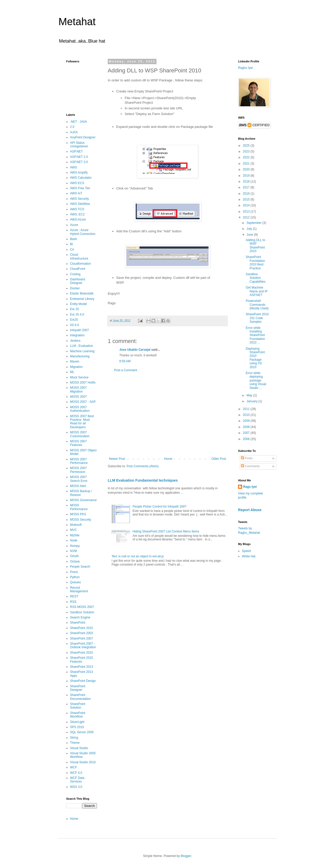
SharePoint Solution (78, 706)
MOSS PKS (78, 514)
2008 (247, 427)
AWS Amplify (79, 173)
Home (168, 459)
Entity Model (78, 304)
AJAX (74, 132)
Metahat (77, 22)
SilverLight (77, 722)
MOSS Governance (83, 500)
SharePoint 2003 (81, 633)
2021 (247, 164)
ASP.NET (76, 151)
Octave (75, 561)
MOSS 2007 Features (78, 443)
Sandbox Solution (82, 612)
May (250, 395)
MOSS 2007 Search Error (79, 479)
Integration (77, 335)
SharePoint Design (83, 681)
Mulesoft (76, 525)
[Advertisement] (167, 415)
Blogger (186, 856)
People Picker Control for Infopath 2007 (160, 507)
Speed (246, 551)
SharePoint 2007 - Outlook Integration (83, 645)
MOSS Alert (78, 486)
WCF (73, 767)
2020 (247, 169)
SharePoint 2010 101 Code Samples (257, 318)
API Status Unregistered (79, 145)
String (74, 738)
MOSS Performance (79, 507)
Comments (250, 466)
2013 (247, 212)
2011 (247, 409)
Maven (75, 361)
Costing (75, 274)
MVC (73, 530)
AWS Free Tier (80, 188)
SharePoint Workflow (78, 715)
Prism (74, 572)
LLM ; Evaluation (81, 346)
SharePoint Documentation (80, 697)
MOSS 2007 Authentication (80, 409)
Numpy (75, 546)
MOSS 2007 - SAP (83, 402)
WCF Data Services (77, 780)
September (254, 223)
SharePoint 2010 (81, 628)
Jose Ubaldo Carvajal (135, 350)
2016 (247, 194)
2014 (247, 205)
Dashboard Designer (78, 281)
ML (72, 372)
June (250, 235)
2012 (247, 217)
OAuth (74, 556)
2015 (247, 199)
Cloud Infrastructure (79, 256)
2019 (247, 176)
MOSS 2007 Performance (79, 461)
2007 (247, 433)
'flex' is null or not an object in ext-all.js (138, 556)
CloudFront (78, 269)
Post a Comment (126, 370)
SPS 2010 (77, 727)
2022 (247, 157)
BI (71, 244)
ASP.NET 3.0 (79, 162)
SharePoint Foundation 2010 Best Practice (255, 263)
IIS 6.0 (75, 325)
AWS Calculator (81, 178)
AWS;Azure (78, 220)
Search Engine (80, 617)
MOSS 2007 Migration (78, 389)
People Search (80, 567)
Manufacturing (80, 356)
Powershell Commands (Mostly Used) (257, 305)
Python (75, 577)
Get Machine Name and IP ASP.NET (257, 291)
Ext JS (75, 309)
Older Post (219, 459)
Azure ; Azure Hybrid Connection (83, 232)
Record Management (79, 589)
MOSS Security (81, 520)
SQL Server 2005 (82, 732)
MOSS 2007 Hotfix (83, 383)
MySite (75, 535)
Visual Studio (79, 748)
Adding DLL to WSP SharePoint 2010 (255, 246)
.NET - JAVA (78, 122)
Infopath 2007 (79, 330)
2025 (247, 146)
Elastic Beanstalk (82, 293)
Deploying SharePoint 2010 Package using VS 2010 (255, 358)
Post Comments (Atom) (142, 466)
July (250, 229)
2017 (247, 187)
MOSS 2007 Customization (80, 434)
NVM (73, 551)
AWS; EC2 (77, 214)
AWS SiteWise (80, 204)
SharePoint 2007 (81, 638)
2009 (247, 421)
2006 (247, 439)
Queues (75, 582)
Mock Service (79, 377)
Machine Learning (82, 351)
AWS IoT (76, 193)
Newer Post (117, 459)
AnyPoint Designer (83, 137)
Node (74, 540)
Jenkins (75, 341)
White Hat (249, 556)
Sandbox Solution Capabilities (256, 278)
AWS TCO (77, 209)
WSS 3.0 (76, 787)
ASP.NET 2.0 (79, 157)
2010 (247, 415)
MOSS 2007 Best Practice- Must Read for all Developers (82, 422)
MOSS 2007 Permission (78, 470)
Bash (73, 239)
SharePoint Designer (78, 688)
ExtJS (74, 320)
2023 (247, 151)
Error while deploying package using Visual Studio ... (256, 380)
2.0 (72, 127)
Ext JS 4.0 (77, 314)
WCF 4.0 (76, 773)
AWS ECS (77, 183)
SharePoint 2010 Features (81, 660)
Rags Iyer (250, 487)
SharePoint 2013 (81, 667)
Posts (247, 458)
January (252, 401)
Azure (74, 225)
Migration (76, 367)
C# (72, 250)
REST (74, 596)
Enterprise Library (82, 299)
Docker (75, 288)
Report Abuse (250, 510)
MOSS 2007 (78, 397)
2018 (247, 182)
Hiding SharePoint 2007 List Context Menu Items (166, 531)
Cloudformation (80, 264)
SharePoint (78, 623)
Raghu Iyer (246, 68)
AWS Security (80, 199)
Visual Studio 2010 (83, 762)
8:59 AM (125, 361)
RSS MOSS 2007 (82, 607)
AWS (73, 167)
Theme (75, 743)
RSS (73, 602)
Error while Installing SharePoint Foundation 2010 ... (255, 335)
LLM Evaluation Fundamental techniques (143, 480)
